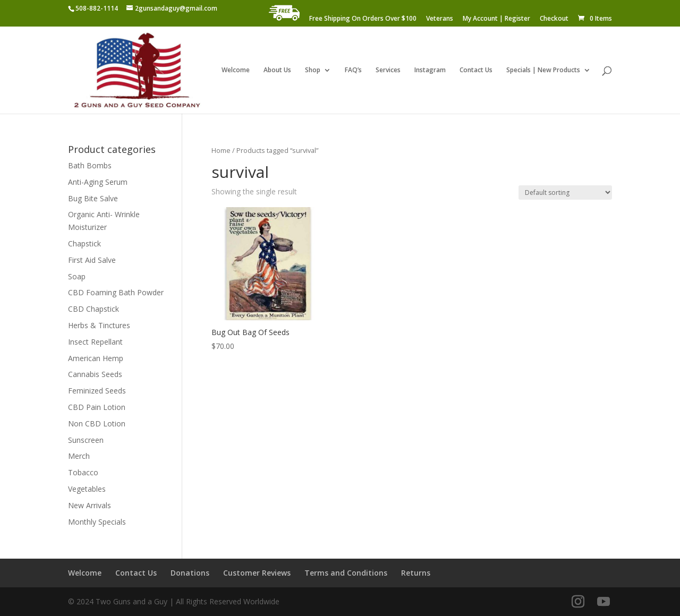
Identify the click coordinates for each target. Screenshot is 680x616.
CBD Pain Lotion (97, 407)
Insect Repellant (95, 342)
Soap (77, 276)
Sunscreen (86, 440)
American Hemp (96, 358)
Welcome (236, 70)
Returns (416, 573)
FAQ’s (353, 70)
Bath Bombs (90, 165)
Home (221, 150)
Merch (79, 456)
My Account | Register (496, 19)
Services (388, 70)
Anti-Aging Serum (98, 182)
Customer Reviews (257, 573)
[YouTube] (603, 602)
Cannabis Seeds (95, 374)
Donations (190, 573)
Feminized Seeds (97, 391)
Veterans (440, 19)
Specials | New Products (543, 70)
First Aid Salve (92, 260)
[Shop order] (565, 192)
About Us (277, 70)
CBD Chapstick (93, 309)
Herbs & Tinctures (99, 325)
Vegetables (87, 489)
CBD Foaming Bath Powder (116, 292)
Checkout (554, 19)
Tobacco (83, 472)
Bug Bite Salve (93, 198)
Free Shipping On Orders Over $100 (363, 19)
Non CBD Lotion (97, 423)
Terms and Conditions (346, 573)
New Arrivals (90, 505)
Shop (313, 70)
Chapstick (84, 243)
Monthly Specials (97, 522)
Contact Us (476, 70)
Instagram (430, 70)
